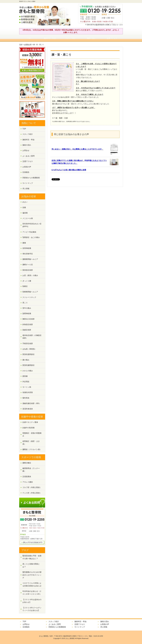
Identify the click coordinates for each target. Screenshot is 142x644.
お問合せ (26, 150)
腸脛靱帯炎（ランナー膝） (31, 470)
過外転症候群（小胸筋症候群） (32, 337)
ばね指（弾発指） (29, 349)
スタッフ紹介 (70, 38)
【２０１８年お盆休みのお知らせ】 (32, 601)
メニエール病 (28, 218)
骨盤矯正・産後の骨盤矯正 (32, 434)
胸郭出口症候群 (28, 319)
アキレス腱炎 (28, 482)
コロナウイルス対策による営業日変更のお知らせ (32, 584)
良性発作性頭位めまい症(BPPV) (32, 225)
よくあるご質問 (28, 156)
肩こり (25, 303)
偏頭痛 (25, 213)
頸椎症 (25, 286)
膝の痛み (26, 360)
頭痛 (24, 207)
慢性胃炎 (26, 398)
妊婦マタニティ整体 (30, 422)
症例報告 (26, 172)
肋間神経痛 (27, 314)
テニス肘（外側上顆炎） (32, 493)
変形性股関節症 (28, 354)
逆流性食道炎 (28, 409)
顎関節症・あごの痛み (31, 237)
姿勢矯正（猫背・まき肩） (31, 443)
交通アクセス (112, 38)
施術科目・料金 (50, 38)
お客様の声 (28, 45)
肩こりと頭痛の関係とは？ (31, 565)
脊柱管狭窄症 (28, 254)
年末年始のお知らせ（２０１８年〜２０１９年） (32, 593)
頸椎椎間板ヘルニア (30, 292)
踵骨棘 (25, 376)
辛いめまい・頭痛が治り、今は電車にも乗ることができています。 (77, 149)
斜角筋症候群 (28, 324)
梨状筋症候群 (28, 270)
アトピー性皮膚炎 (29, 232)
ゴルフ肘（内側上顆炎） (32, 487)
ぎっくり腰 (27, 281)
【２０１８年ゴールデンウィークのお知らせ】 (32, 609)
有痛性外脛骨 (28, 392)
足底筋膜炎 (27, 477)
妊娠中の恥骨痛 (28, 428)
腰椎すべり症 (28, 265)
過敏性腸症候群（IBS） (32, 403)
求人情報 (26, 189)
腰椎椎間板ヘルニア (30, 259)
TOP (29, 38)
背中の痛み (27, 308)
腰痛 (24, 243)
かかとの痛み (28, 371)
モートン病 (27, 387)
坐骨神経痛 (27, 248)
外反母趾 (26, 382)
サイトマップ (28, 183)
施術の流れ (91, 38)
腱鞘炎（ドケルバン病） (32, 449)
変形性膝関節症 (28, 365)
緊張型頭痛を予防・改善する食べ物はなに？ (32, 557)
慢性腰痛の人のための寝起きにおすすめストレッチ (32, 575)
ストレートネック (29, 297)
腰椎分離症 (27, 463)
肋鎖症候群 (27, 330)
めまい (25, 202)
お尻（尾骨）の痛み (30, 275)
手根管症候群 (28, 344)
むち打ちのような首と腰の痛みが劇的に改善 (69, 170)
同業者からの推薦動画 (31, 178)
